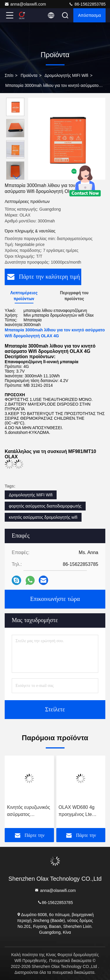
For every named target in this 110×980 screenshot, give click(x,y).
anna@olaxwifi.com (25, 4)
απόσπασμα (89, 15)
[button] (17, 177)
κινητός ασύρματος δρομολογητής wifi (43, 517)
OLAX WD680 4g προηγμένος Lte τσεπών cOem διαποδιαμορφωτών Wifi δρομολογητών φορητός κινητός (79, 811)
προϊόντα (29, 75)
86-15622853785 (87, 4)
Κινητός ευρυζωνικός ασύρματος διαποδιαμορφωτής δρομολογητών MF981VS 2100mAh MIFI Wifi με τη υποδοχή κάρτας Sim (29, 811)
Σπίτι (9, 75)
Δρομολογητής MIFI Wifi (66, 75)
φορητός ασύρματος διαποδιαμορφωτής (45, 506)
